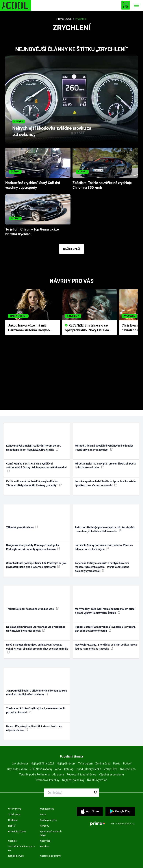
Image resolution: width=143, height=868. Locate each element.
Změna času (103, 764)
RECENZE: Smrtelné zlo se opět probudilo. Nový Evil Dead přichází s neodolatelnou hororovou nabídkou (88, 328)
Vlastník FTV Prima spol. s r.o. (22, 848)
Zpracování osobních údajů (51, 833)
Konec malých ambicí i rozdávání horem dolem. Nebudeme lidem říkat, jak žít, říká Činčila (34, 448)
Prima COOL (64, 19)
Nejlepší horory (66, 764)
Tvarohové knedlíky (48, 780)
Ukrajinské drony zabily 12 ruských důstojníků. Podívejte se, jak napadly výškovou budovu (33, 547)
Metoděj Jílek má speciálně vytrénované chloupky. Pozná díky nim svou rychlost (104, 448)
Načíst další (72, 249)
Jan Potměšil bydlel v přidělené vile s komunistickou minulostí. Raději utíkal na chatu (37, 693)
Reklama (13, 820)
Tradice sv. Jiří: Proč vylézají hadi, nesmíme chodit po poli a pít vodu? (36, 710)
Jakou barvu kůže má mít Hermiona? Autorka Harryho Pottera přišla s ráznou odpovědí (29, 328)
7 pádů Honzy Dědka (89, 769)
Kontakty (44, 826)
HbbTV (12, 826)
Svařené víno (128, 769)
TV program (85, 764)
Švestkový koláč (97, 780)
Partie (117, 764)
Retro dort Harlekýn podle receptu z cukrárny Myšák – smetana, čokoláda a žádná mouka (105, 529)
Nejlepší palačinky (73, 780)
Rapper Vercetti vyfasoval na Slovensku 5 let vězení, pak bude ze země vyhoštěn (105, 629)
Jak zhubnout (20, 764)
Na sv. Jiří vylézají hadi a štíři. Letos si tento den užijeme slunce (34, 728)
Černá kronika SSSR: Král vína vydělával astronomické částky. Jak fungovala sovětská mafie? (37, 467)
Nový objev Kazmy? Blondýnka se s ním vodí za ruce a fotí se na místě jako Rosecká (106, 647)
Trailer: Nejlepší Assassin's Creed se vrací (32, 609)
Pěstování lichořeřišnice (81, 775)
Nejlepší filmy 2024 (42, 764)
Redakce (44, 846)
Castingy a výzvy (48, 820)
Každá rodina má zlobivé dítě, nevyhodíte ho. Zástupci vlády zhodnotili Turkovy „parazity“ (34, 483)
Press (43, 814)
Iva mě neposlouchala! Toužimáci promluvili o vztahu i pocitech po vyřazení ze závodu (106, 483)
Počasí (127, 764)
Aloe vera (58, 775)
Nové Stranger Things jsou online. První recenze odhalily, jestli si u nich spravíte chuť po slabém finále (37, 648)
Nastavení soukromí (50, 856)
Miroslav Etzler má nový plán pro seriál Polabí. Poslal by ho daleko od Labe (106, 466)
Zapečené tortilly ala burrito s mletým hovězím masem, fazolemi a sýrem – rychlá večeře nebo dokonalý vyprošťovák (102, 567)
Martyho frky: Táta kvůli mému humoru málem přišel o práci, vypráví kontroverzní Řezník (105, 611)
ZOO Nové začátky (41, 769)
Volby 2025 (111, 769)
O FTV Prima (15, 809)
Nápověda (45, 841)
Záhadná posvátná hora (22, 527)
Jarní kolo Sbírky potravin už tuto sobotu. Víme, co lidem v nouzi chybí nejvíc (104, 547)
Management (47, 809)
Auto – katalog (64, 769)
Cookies (12, 841)
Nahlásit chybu (16, 856)
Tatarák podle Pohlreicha (34, 775)
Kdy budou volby (17, 769)
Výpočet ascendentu (111, 775)
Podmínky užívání (17, 831)
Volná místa (14, 814)
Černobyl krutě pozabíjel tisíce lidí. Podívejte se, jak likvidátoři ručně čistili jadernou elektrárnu (36, 565)
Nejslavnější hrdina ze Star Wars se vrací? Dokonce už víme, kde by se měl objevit (36, 629)
